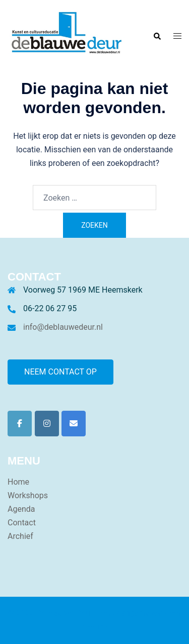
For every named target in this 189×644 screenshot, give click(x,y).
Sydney (94, 626)
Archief (20, 536)
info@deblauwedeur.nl (63, 327)
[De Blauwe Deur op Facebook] (20, 424)
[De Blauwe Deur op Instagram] (47, 424)
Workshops (28, 495)
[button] (157, 36)
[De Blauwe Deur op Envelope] (74, 424)
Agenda (21, 509)
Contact (22, 523)
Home (18, 482)
